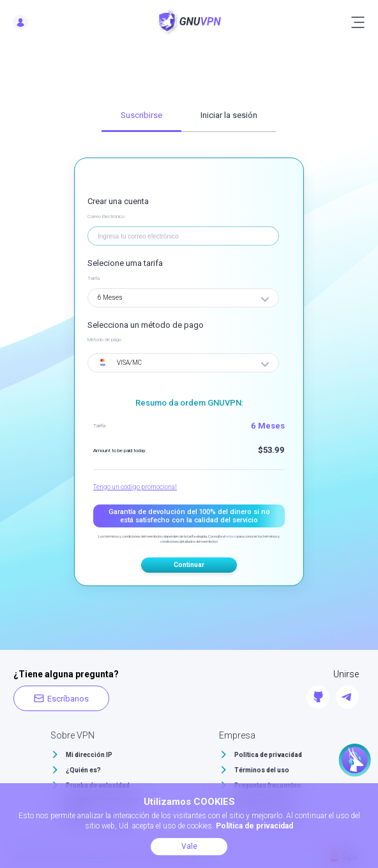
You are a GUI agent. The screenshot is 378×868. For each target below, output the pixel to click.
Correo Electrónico (106, 217)
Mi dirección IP (89, 755)
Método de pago (104, 340)
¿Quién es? (83, 770)
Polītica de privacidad (268, 755)
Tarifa (94, 278)
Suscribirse (141, 115)
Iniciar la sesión (229, 115)
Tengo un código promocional (135, 487)
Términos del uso (262, 770)
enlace (231, 536)
